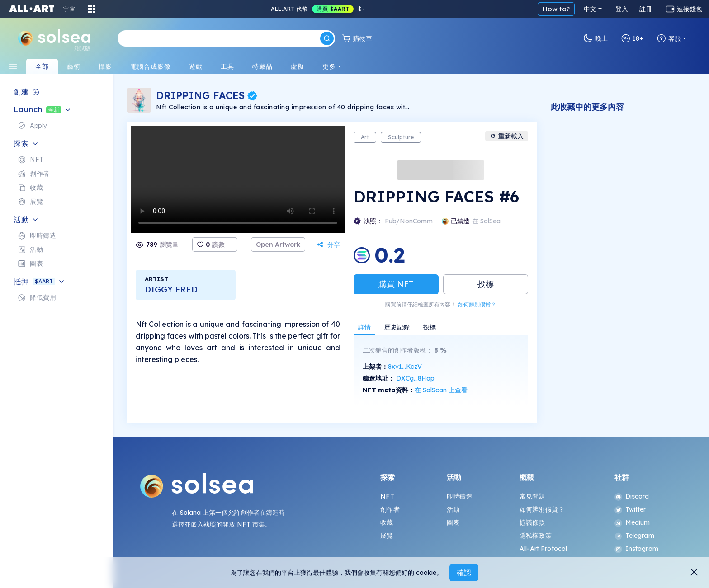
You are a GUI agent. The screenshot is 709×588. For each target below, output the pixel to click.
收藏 (387, 522)
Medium (632, 522)
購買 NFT (396, 284)
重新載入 (507, 136)
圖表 (453, 522)
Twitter (630, 509)
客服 (669, 38)
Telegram (634, 536)
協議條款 (532, 522)
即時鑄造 (460, 496)
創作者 (390, 509)
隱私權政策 (536, 536)
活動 (453, 509)
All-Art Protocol (543, 549)
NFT (387, 496)
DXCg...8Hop (415, 378)
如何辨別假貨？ (477, 304)
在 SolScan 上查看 (441, 390)
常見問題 (532, 496)
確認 (464, 573)
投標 (486, 284)
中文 (590, 9)
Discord (632, 496)
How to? (556, 9)
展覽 (387, 536)
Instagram (636, 549)
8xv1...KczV (405, 367)
